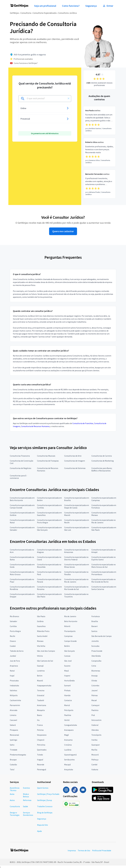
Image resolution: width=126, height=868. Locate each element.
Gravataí (41, 695)
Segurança (91, 6)
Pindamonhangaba (18, 755)
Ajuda (39, 831)
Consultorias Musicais (46, 456)
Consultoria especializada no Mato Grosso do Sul (104, 566)
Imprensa (72, 850)
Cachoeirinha (15, 700)
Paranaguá (42, 769)
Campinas (68, 636)
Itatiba (94, 740)
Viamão (67, 695)
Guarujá (40, 666)
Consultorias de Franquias (48, 461)
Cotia (94, 666)
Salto (12, 745)
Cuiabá (13, 646)
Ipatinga (13, 740)
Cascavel (13, 720)
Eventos (26, 788)
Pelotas (40, 730)
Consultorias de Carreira (102, 456)
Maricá (67, 705)
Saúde (25, 806)
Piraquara (14, 730)
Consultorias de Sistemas (75, 468)
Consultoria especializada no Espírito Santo (104, 558)
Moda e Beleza (26, 795)
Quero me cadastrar (63, 231)
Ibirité (67, 720)
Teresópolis (96, 735)
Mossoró (95, 755)
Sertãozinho (69, 760)
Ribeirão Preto (43, 631)
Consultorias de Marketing (103, 461)
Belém (67, 646)
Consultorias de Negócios (21, 468)
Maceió (40, 681)
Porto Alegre (15, 631)
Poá (93, 715)
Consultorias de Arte (73, 456)
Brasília (95, 621)
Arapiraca (14, 666)
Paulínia (68, 715)
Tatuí (12, 769)
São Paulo (41, 616)
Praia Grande (97, 651)
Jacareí (94, 690)
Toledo (40, 755)
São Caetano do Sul (45, 661)
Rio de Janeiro (70, 616)
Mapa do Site (43, 825)
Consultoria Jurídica (67, 13)
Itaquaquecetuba (44, 685)
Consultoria (26, 13)
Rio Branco (14, 616)
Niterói (67, 626)
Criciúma (68, 745)
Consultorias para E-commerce (18, 477)
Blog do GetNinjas (45, 813)
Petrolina (41, 745)
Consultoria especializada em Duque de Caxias (77, 506)
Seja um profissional (45, 6)
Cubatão (13, 765)
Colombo (95, 685)
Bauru (39, 715)
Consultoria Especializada (45, 13)
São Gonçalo (70, 651)
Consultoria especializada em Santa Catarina (104, 588)
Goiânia (40, 621)
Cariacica (68, 700)
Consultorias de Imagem (75, 461)
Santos (94, 631)
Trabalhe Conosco (45, 806)
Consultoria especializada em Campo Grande (22, 506)
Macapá (67, 765)
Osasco (13, 641)
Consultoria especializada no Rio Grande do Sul (76, 588)
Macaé (94, 700)
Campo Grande (70, 641)
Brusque (13, 760)
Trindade (14, 750)
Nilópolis (14, 695)
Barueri (94, 626)
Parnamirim (15, 705)
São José (68, 661)
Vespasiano (42, 735)
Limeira (13, 715)
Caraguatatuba (71, 725)
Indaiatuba (14, 685)
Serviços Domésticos (28, 814)
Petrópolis (69, 710)
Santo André (42, 636)
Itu (38, 720)
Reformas (27, 800)
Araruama (68, 740)
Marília (94, 750)
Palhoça (95, 760)
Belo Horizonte (71, 621)
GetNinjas (14, 13)
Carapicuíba (96, 661)
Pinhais (67, 690)
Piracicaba (14, 681)
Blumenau (96, 671)
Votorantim (96, 720)
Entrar (108, 6)
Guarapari (96, 745)
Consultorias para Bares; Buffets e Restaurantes (102, 469)
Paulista (95, 710)
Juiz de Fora (15, 661)
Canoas (67, 656)
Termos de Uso (84, 850)
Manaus (40, 641)
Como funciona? (71, 6)
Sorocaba (95, 646)
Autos (12, 800)
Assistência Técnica (15, 789)
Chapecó (41, 740)
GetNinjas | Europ (45, 800)
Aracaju (94, 676)
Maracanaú (14, 735)
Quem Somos (43, 788)
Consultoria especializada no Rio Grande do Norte (104, 581)
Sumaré (67, 685)
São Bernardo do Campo (102, 636)
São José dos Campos (46, 651)
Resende (41, 765)
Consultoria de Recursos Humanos (35, 426)
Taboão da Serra (17, 651)
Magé (67, 735)
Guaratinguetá (70, 755)
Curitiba (13, 626)
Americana (42, 705)
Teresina (41, 690)
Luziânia (68, 750)
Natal (12, 671)
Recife (12, 636)
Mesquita (41, 710)
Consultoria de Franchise (83, 423)
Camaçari (95, 705)
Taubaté (41, 700)
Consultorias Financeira (20, 456)
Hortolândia (69, 681)
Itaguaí (40, 760)
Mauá (66, 671)
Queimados (42, 750)
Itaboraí (95, 725)
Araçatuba (69, 769)
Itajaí (12, 676)
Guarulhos (41, 626)
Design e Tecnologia (15, 814)
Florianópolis (70, 631)
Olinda (94, 681)
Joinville (95, 641)
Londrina (41, 671)
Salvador (13, 621)
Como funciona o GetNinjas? (26, 63)
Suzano (67, 666)
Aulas (12, 794)
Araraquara (69, 730)
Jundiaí (13, 656)
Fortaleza (96, 616)
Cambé (94, 765)
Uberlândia (96, 656)
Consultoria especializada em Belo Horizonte (22, 499)
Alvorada (14, 710)
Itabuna (95, 769)
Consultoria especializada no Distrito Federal (76, 558)
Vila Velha (41, 646)
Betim (40, 676)
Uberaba (95, 730)
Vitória (40, 656)
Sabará (13, 725)
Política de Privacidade (102, 850)
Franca (40, 725)
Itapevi (67, 676)
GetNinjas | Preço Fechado (48, 794)
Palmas (95, 695)
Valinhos (13, 690)
